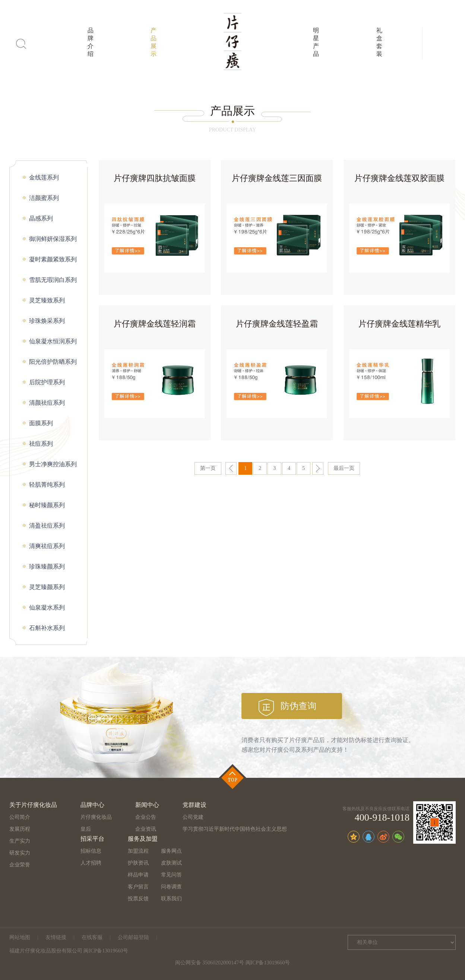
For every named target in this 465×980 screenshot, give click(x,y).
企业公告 (146, 817)
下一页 (318, 468)
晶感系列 (41, 218)
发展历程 (20, 829)
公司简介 (20, 817)
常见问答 (171, 875)
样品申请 (138, 875)
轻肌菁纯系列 (47, 485)
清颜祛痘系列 (47, 403)
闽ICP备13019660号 (268, 963)
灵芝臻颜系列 (47, 587)
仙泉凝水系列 (47, 607)
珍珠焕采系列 (47, 321)
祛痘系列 (41, 444)
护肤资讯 (138, 863)
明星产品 (316, 42)
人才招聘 (91, 863)
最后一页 (344, 468)
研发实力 (20, 853)
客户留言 (138, 887)
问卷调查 (171, 887)
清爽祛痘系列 (47, 546)
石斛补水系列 (47, 628)
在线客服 (92, 937)
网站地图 (20, 937)
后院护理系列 (47, 382)
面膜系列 (41, 423)
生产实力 (20, 841)
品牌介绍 (91, 42)
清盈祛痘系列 (47, 526)
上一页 (231, 468)
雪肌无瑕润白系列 (53, 280)
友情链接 (56, 937)
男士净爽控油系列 (53, 464)
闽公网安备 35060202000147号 (210, 963)
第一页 (208, 468)
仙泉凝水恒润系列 (53, 341)
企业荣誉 (20, 865)
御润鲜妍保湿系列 (53, 239)
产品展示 (154, 42)
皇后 (86, 829)
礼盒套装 (379, 42)
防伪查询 (298, 706)
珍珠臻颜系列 (47, 567)
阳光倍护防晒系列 (53, 362)
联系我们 (171, 899)
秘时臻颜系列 (47, 505)
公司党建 (193, 817)
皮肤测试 (171, 863)
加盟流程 (138, 851)
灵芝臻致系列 (47, 300)
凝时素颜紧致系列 (53, 259)
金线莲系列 (44, 177)
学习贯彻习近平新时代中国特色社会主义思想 (235, 829)
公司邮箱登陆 (133, 937)
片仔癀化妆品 (96, 817)
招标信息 (91, 851)
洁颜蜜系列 (44, 198)
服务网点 (171, 851)
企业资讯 (146, 829)
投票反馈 (138, 899)
